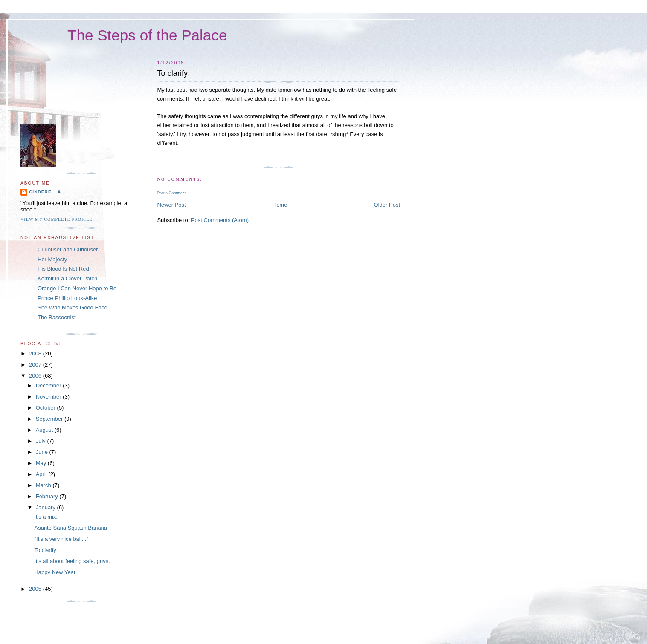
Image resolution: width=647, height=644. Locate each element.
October (46, 408)
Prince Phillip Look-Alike (67, 298)
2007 (36, 365)
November (49, 397)
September (50, 419)
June (43, 452)
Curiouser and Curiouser (68, 250)
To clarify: (46, 550)
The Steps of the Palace (147, 35)
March (44, 485)
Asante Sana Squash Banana (71, 528)
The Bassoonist (57, 317)
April (42, 474)
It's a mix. (46, 517)
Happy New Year (55, 572)
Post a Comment (171, 193)
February (48, 496)
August (45, 430)
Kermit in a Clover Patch (67, 279)
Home (280, 205)
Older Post (387, 205)
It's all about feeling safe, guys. (72, 561)
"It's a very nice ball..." (61, 539)
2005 (36, 589)
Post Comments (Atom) (220, 220)
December (49, 386)
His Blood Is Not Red (63, 269)
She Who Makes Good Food (73, 308)
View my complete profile (57, 219)
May (42, 463)
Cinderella (45, 192)
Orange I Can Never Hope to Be (77, 288)
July (42, 441)
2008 (36, 354)
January (46, 507)
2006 (36, 376)
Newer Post (171, 205)
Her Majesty (52, 259)
